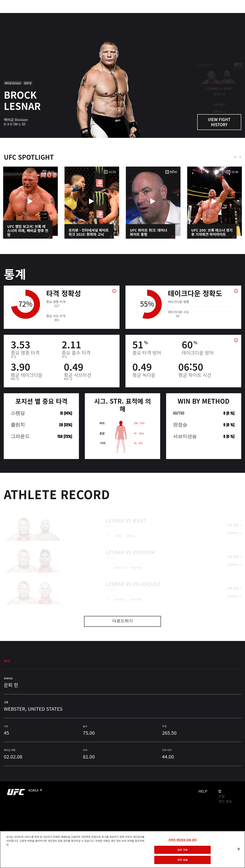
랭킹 (26, 15)
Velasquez (147, 578)
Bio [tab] (7, 661)
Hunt (140, 514)
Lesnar (115, 514)
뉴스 (58, 15)
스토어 (222, 15)
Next (240, 157)
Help (203, 791)
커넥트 (176, 15)
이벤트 (11, 15)
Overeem (144, 546)
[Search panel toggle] (232, 15)
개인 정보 (225, 801)
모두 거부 (182, 850)
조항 (221, 796)
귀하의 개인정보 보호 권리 (182, 840)
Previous (236, 157)
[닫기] (239, 849)
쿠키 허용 (182, 860)
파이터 (43, 15)
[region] (122, 849)
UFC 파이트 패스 (199, 15)
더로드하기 (123, 621)
